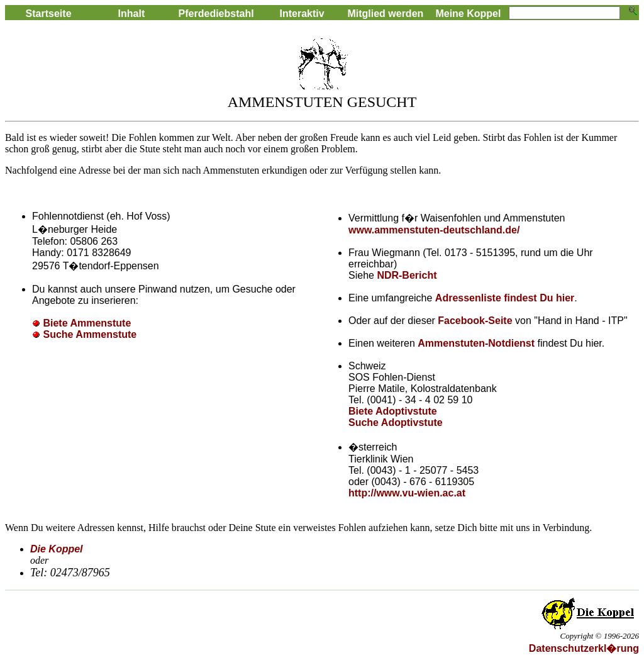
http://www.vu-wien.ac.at (407, 493)
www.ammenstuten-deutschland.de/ (434, 230)
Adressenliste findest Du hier (505, 298)
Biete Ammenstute (87, 323)
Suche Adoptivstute (396, 422)
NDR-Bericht (407, 275)
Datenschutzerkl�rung (584, 648)
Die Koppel (57, 549)
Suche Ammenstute (90, 334)
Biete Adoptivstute (393, 411)
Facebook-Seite (476, 321)
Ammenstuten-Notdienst (476, 343)
